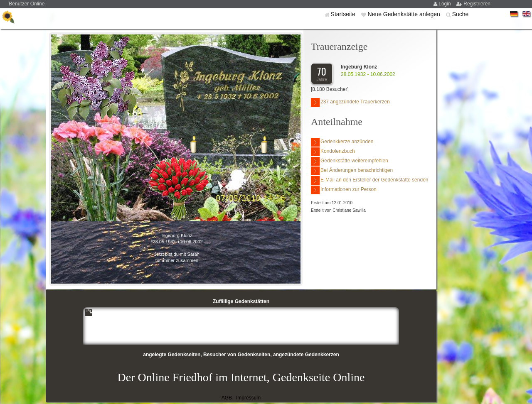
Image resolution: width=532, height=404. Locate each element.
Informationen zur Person (344, 190)
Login (445, 4)
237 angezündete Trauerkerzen (350, 102)
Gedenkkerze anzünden (342, 142)
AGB (227, 398)
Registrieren (477, 4)
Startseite (344, 14)
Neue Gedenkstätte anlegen (404, 14)
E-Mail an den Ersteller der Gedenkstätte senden (369, 180)
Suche (461, 14)
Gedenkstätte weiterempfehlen (350, 161)
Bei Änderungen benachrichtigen (352, 171)
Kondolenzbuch (333, 152)
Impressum (248, 398)
